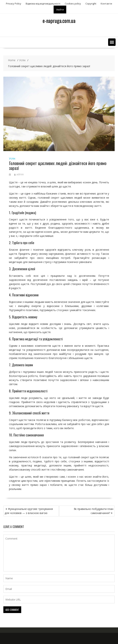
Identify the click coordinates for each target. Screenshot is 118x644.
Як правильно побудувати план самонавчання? (94, 511)
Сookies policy (73, 4)
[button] (112, 42)
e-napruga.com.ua (59, 21)
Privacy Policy (14, 4)
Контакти (106, 4)
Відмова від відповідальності (43, 4)
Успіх (12, 158)
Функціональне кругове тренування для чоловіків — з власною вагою (29, 511)
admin (19, 174)
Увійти (60, 10)
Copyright (91, 4)
